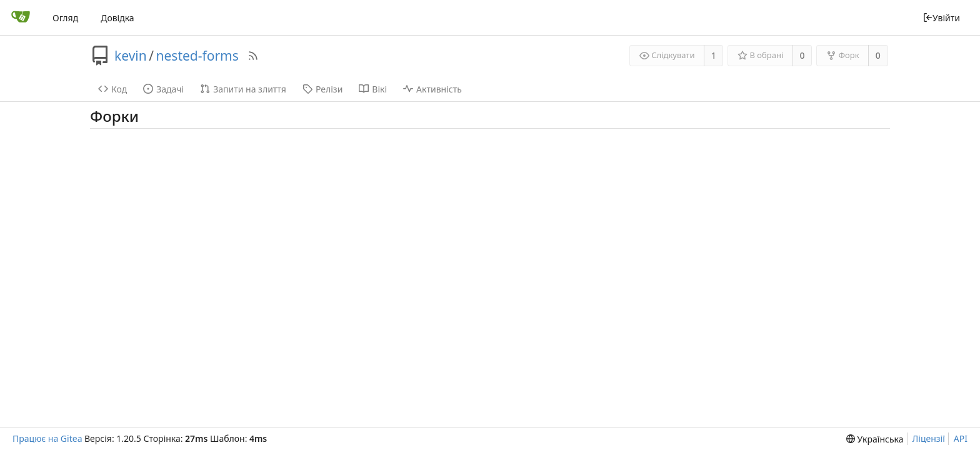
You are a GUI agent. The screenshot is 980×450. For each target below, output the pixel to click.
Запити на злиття (243, 89)
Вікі (373, 89)
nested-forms (197, 56)
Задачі (163, 89)
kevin (131, 56)
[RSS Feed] (253, 56)
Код (112, 89)
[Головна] (21, 17)
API (961, 438)
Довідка (117, 18)
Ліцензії (929, 438)
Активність (432, 89)
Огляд (65, 18)
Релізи (322, 89)
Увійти (941, 18)
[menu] (875, 439)
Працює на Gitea (47, 438)
